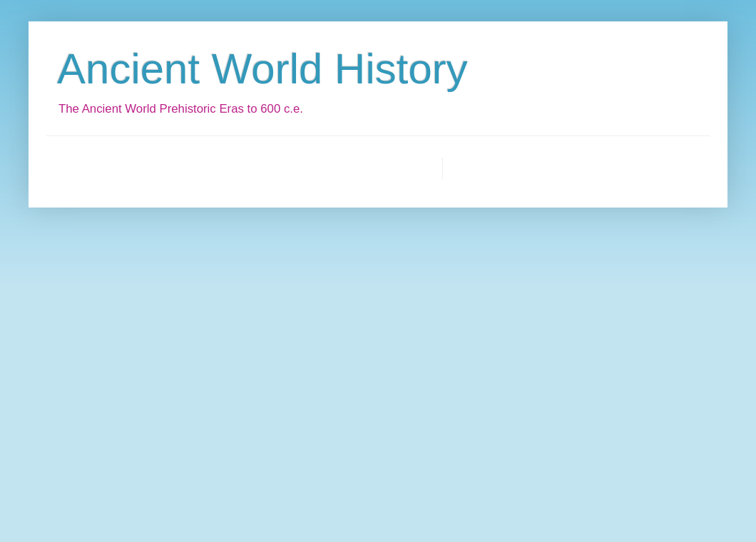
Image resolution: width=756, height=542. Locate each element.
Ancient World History (262, 69)
